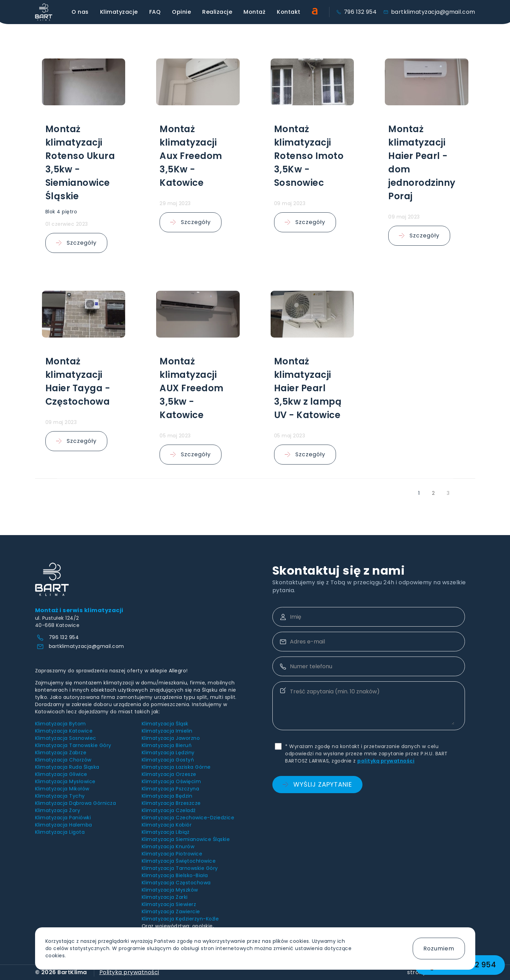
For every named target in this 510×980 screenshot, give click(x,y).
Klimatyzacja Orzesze (169, 774)
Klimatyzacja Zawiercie (171, 912)
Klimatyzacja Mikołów (62, 789)
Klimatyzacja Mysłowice (65, 781)
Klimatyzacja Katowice (64, 731)
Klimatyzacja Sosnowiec (66, 738)
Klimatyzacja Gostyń (168, 760)
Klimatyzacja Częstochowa (176, 883)
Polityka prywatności (129, 972)
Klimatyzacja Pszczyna (171, 789)
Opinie (181, 12)
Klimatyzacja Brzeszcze (171, 803)
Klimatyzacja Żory (58, 810)
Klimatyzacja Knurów (168, 846)
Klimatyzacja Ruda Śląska (67, 767)
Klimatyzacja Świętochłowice (179, 861)
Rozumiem (439, 949)
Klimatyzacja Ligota (60, 832)
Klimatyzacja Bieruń (167, 745)
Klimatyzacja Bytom (61, 724)
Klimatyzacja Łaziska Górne (176, 767)
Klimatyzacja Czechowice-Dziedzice (188, 818)
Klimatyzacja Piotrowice (172, 854)
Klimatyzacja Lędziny (168, 753)
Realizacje (217, 12)
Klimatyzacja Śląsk (165, 724)
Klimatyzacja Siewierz (169, 904)
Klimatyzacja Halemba (64, 825)
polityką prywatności (386, 761)
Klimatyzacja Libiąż (166, 832)
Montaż (254, 12)
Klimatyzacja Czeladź (169, 810)
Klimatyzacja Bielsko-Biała (175, 875)
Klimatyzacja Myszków (170, 890)
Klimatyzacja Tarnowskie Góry (73, 745)
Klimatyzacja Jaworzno (171, 738)
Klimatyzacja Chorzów (63, 760)
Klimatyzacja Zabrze (61, 753)
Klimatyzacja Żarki (165, 897)
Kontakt (289, 12)
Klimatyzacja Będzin (167, 796)
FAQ (155, 12)
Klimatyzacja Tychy (60, 796)
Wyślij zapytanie (317, 784)
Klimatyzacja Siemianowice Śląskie (186, 839)
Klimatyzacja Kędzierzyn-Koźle (180, 919)
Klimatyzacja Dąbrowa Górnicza (76, 803)
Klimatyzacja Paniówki (63, 818)
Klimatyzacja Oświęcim (171, 781)
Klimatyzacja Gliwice (61, 774)
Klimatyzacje (119, 12)
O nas (80, 12)
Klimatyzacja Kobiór (167, 825)
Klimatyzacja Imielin (167, 731)
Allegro (178, 671)
